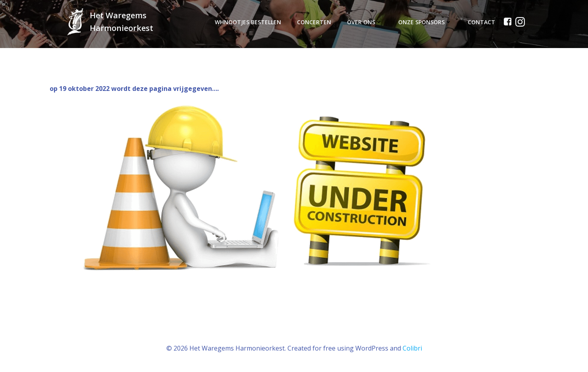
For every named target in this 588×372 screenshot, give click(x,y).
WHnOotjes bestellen (248, 22)
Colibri (412, 348)
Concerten (314, 22)
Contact (481, 22)
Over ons (365, 22)
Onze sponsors (425, 22)
